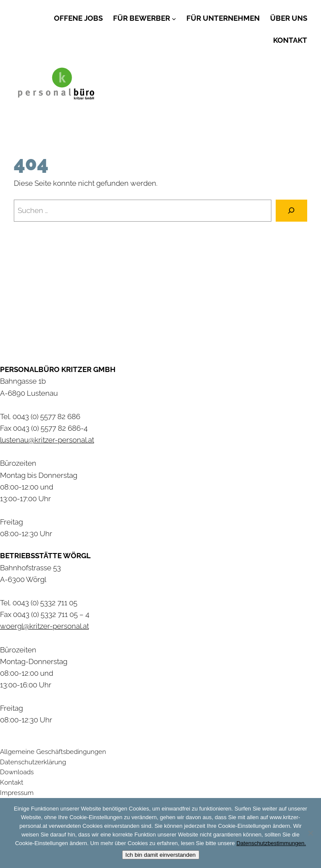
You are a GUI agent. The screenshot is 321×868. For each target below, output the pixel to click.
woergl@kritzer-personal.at (44, 626)
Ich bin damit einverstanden (161, 855)
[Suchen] (291, 211)
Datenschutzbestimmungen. (271, 843)
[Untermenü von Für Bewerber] (174, 18)
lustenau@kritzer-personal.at (47, 440)
